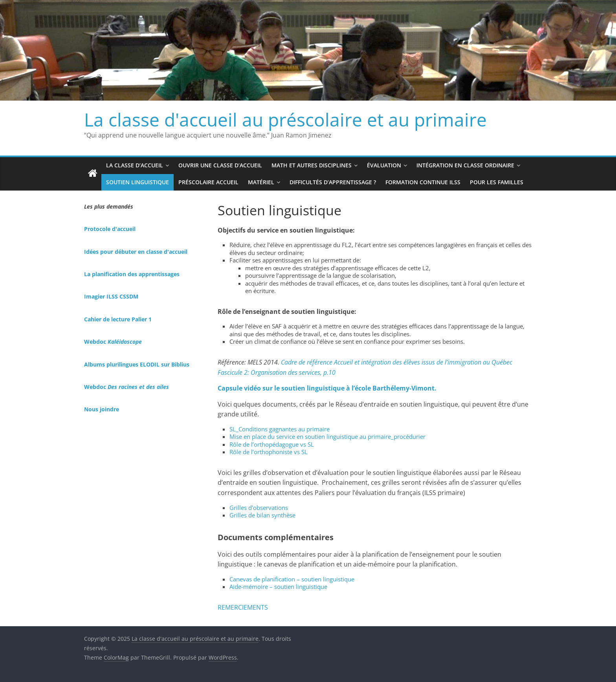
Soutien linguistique (137, 182)
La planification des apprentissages (132, 274)
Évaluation (384, 165)
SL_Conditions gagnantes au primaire (280, 429)
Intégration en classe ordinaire (465, 165)
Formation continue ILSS (423, 182)
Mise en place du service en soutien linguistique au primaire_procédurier (327, 436)
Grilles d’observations (259, 508)
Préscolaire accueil (208, 182)
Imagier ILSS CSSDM (111, 296)
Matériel (261, 182)
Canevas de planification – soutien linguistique (292, 579)
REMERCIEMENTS (243, 607)
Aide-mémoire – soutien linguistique (278, 587)
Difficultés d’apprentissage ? (333, 182)
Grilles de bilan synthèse (262, 515)
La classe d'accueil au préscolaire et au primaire (285, 119)
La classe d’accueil (135, 165)
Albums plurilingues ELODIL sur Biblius (137, 364)
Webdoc (113, 342)
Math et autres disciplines (312, 165)
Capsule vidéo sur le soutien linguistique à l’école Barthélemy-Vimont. (327, 388)
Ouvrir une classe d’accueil (220, 165)
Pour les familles (497, 182)
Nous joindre (102, 409)
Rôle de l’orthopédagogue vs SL (272, 444)
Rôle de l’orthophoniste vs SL (269, 452)
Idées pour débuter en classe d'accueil (136, 252)
